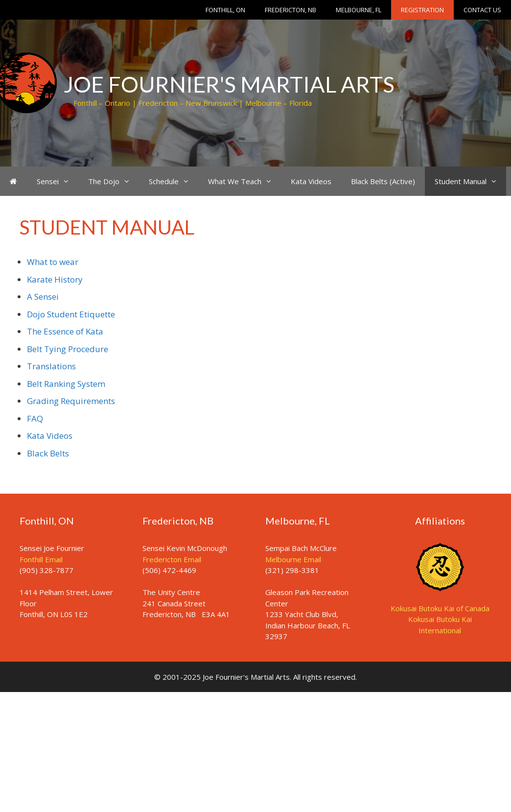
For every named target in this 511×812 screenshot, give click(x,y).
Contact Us (482, 10)
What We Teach (244, 181)
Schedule (174, 181)
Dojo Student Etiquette (71, 314)
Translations (51, 366)
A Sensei (43, 297)
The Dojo (114, 181)
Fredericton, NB (290, 10)
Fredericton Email (172, 559)
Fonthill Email (41, 559)
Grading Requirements (71, 401)
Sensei (58, 181)
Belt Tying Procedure (68, 349)
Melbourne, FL (359, 10)
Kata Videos (311, 181)
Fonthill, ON (225, 10)
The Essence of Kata (65, 331)
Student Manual (470, 181)
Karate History (55, 279)
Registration (422, 10)
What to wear (53, 262)
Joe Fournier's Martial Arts (229, 84)
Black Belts (48, 453)
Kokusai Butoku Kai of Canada (440, 608)
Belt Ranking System (66, 384)
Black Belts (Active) (383, 181)
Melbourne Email (293, 559)
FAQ (35, 418)
